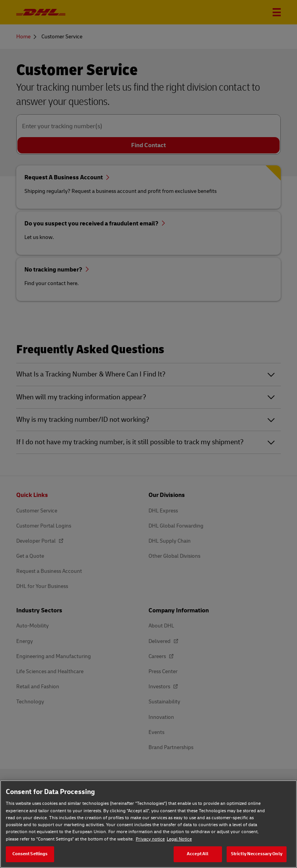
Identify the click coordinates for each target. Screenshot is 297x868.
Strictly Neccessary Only (257, 854)
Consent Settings (30, 854)
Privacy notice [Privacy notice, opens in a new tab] (150, 839)
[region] (148, 824)
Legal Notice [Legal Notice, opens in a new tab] (179, 839)
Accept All (198, 854)
